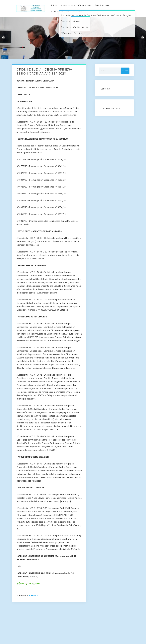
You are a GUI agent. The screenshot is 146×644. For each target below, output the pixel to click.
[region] (73, 38)
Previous (4, 37)
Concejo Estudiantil (110, 108)
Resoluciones (102, 5)
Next (142, 37)
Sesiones (77, 12)
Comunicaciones (60, 12)
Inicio (54, 5)
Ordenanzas (85, 5)
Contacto (105, 89)
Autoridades (67, 6)
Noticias (33, 596)
